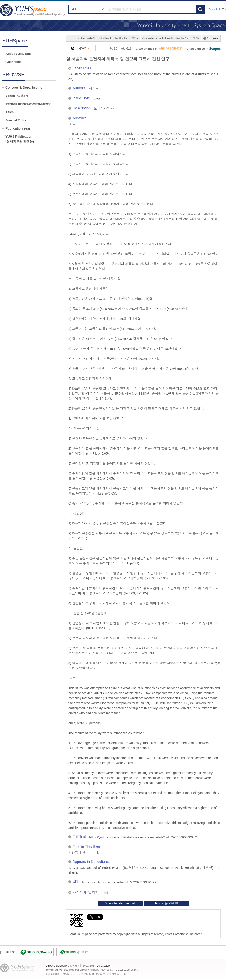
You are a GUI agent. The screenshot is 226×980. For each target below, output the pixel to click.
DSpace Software (56, 966)
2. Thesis (213, 38)
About (213, 9)
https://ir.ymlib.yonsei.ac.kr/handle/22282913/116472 (119, 882)
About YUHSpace (19, 54)
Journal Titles (16, 120)
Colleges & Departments (24, 88)
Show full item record (120, 903)
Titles (10, 112)
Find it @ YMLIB (166, 903)
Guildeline (13, 62)
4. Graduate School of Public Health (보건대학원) (108, 38)
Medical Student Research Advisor (28, 104)
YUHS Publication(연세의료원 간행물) (20, 139)
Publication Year (18, 128)
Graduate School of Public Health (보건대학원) (171, 38)
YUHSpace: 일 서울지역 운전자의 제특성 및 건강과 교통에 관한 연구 (33, 10)
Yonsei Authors (17, 96)
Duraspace (103, 966)
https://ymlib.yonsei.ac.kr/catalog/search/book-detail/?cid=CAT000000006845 (144, 837)
